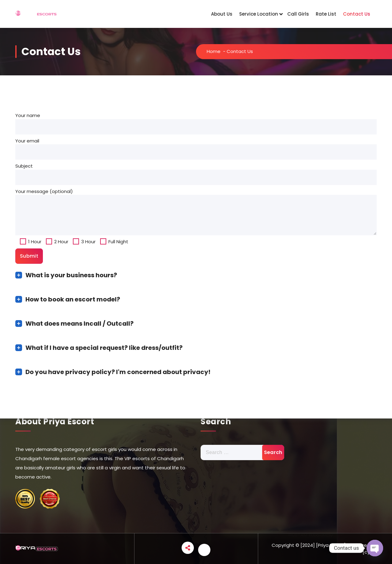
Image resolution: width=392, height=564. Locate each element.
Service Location (259, 14)
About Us (222, 14)
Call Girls (298, 14)
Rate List (326, 14)
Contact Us (357, 14)
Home (214, 51)
